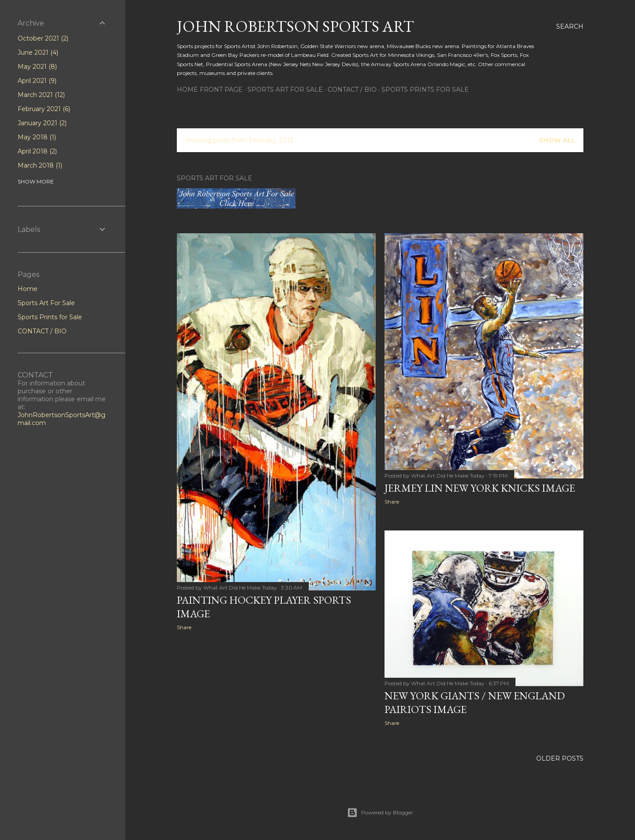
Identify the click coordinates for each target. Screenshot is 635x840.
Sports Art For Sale (285, 90)
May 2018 (37, 137)
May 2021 (37, 67)
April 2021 (37, 81)
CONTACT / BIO (352, 90)
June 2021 (38, 52)
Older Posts (560, 758)
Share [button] (184, 627)
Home (28, 289)
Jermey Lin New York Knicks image (480, 488)
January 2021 (42, 123)
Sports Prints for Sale (425, 90)
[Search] (570, 26)
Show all (557, 140)
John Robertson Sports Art (295, 26)
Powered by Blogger (380, 813)
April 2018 (37, 151)
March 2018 (40, 165)
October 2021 (43, 38)
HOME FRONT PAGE (210, 90)
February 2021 (44, 109)
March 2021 (41, 95)
